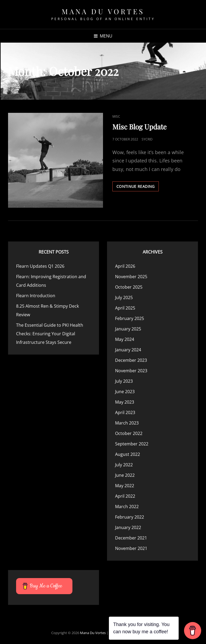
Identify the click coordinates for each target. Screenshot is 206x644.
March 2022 (127, 507)
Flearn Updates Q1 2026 (40, 266)
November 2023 (131, 371)
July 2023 (124, 381)
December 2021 (131, 538)
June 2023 (125, 392)
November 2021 (131, 548)
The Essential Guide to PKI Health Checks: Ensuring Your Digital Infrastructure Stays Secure (50, 334)
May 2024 (125, 339)
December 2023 (131, 360)
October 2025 (129, 287)
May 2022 (125, 486)
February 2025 (130, 318)
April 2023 (125, 412)
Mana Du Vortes (103, 11)
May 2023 (125, 402)
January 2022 (128, 527)
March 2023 (127, 423)
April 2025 (125, 308)
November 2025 (131, 277)
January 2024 (128, 350)
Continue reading (138, 187)
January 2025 (128, 329)
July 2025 (124, 297)
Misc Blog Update (139, 127)
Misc (116, 116)
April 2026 (125, 266)
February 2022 (130, 517)
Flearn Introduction (36, 296)
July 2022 (124, 465)
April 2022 (125, 496)
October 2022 (129, 433)
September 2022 (132, 444)
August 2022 (128, 454)
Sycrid (147, 139)
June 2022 (125, 475)
